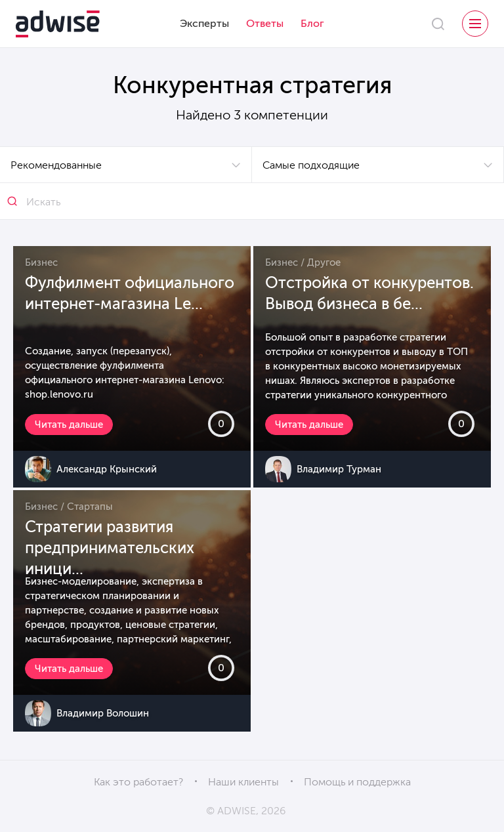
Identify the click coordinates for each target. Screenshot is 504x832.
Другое (324, 262)
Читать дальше (69, 425)
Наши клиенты (243, 782)
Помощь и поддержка (357, 782)
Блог (312, 23)
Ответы (265, 23)
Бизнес (41, 262)
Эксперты (204, 23)
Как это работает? (138, 782)
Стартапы (90, 507)
